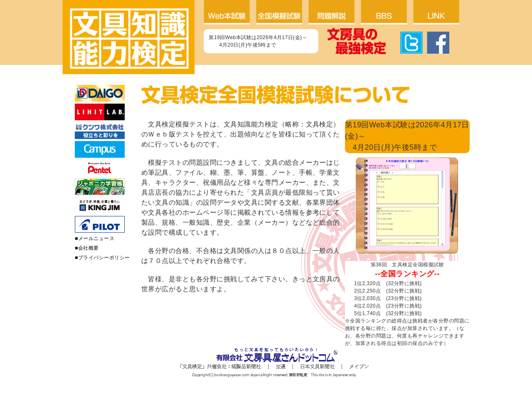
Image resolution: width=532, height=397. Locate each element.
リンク (439, 12)
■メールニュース (95, 238)
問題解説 (335, 12)
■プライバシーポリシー (102, 258)
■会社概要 (87, 248)
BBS (387, 12)
